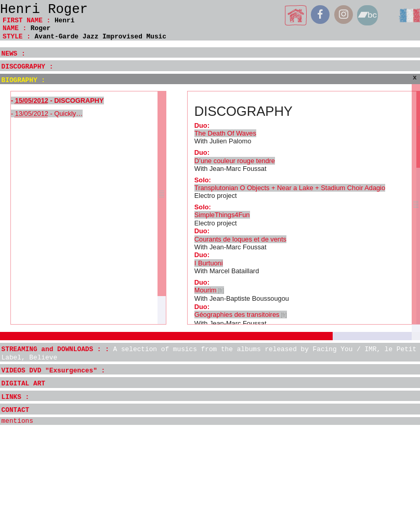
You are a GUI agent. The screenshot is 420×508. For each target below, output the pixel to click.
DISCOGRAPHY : (28, 67)
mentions (17, 421)
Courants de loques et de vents (240, 239)
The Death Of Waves (225, 133)
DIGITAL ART (23, 384)
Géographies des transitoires (237, 315)
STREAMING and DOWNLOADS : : (209, 353)
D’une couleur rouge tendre (235, 161)
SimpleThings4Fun (222, 215)
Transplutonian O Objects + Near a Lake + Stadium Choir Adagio (290, 188)
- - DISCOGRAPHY (57, 101)
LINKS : (16, 397)
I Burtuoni (209, 263)
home (296, 15)
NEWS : (14, 54)
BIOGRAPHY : (23, 80)
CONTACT (16, 410)
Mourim (206, 290)
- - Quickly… (47, 113)
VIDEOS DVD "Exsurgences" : (54, 371)
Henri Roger (44, 10)
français (409, 15)
